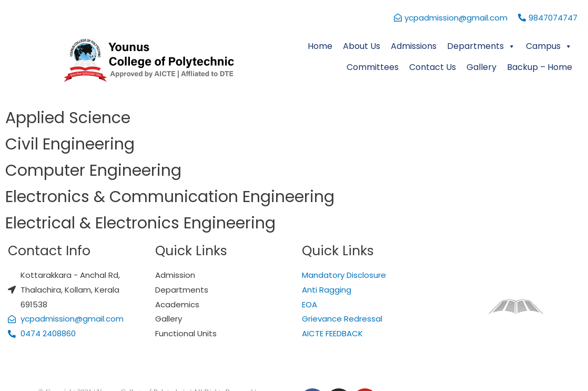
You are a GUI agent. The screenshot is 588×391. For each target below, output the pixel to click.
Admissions (414, 46)
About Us (362, 46)
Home (320, 46)
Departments (481, 46)
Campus (549, 46)
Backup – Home (540, 67)
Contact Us (433, 67)
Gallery (481, 67)
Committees (373, 67)
